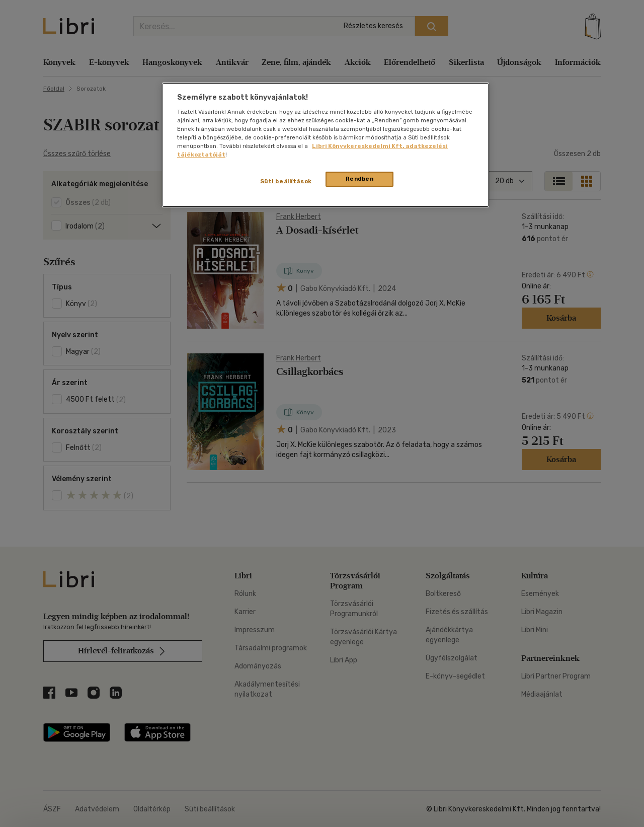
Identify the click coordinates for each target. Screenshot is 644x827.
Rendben (360, 179)
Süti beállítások (286, 181)
